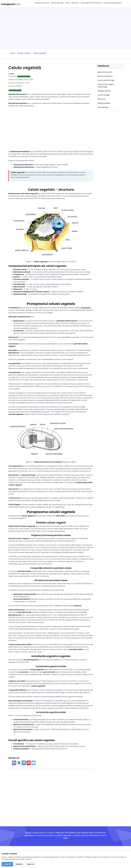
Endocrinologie (104, 95)
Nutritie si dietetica (105, 76)
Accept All (7, 864)
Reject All (31, 864)
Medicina (75, 3)
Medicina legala (104, 103)
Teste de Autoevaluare (113, 3)
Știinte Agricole (57, 3)
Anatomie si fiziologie (106, 80)
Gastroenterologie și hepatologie (106, 86)
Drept (67, 3)
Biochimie (101, 99)
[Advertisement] (65, 29)
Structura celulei (15, 90)
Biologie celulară (24, 76)
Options (19, 864)
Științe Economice (42, 3)
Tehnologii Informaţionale (91, 3)
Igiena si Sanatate (105, 72)
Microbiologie (103, 107)
